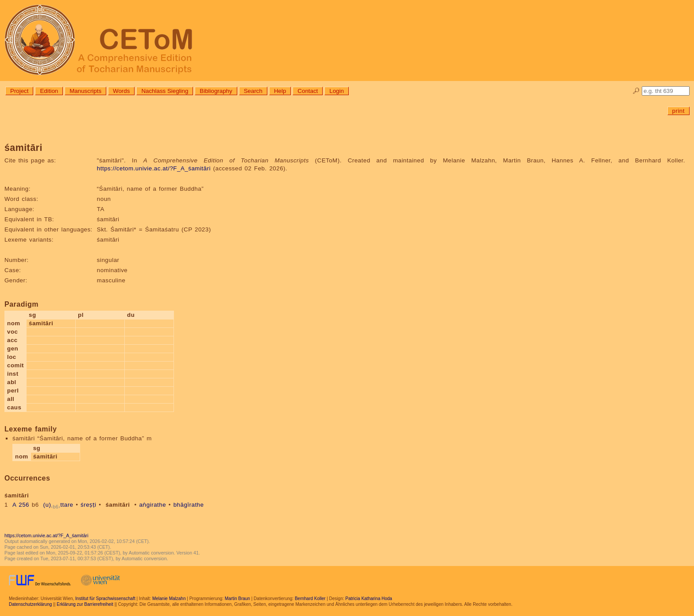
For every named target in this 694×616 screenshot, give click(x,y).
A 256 (21, 505)
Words (121, 91)
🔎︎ (636, 91)
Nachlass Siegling (165, 91)
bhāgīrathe (189, 505)
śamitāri (118, 505)
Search (253, 91)
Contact (308, 91)
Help (280, 91)
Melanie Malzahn (169, 599)
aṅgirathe (152, 505)
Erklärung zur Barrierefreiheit (85, 604)
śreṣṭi (88, 505)
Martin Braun (237, 599)
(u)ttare (58, 505)
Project (19, 91)
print (679, 111)
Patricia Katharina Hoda (369, 599)
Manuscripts (85, 91)
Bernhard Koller (310, 599)
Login (337, 91)
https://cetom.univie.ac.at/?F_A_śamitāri (154, 168)
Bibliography (216, 91)
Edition (49, 91)
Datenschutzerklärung (30, 604)
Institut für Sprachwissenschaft (105, 599)
